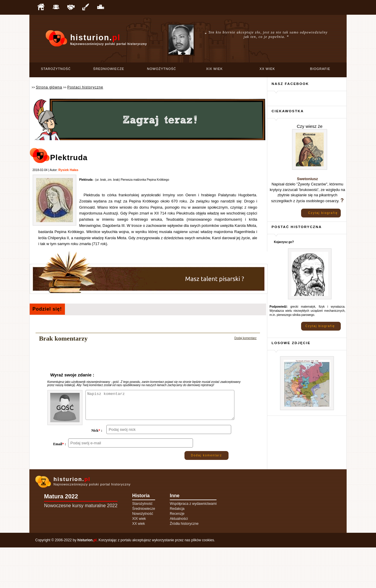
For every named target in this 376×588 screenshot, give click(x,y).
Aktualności (179, 559)
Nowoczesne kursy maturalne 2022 (81, 546)
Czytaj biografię (323, 213)
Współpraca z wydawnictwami (193, 544)
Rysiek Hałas (68, 170)
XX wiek (267, 69)
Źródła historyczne (184, 564)
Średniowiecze (109, 69)
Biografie (320, 69)
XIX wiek (215, 69)
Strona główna (49, 87)
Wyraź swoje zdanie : (72, 375)
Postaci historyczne (85, 87)
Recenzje (177, 554)
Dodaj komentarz (246, 338)
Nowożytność (162, 69)
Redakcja (177, 549)
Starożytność (56, 69)
